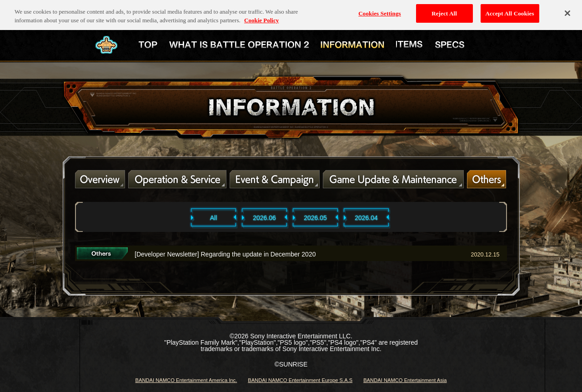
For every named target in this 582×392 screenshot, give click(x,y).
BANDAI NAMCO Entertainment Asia (405, 380)
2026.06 (264, 218)
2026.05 (315, 218)
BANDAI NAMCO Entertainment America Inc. (186, 380)
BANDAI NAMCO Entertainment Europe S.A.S (300, 380)
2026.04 (366, 218)
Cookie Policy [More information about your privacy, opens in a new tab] (261, 16)
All (214, 218)
